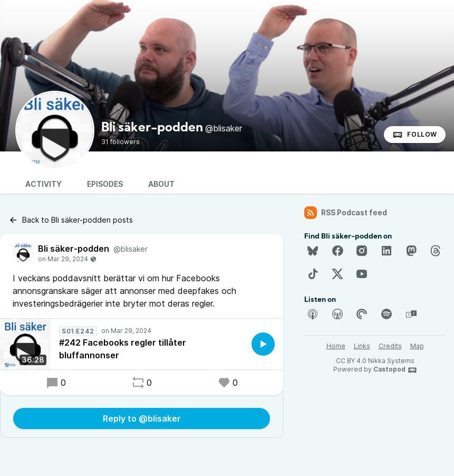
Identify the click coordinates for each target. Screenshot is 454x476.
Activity (44, 184)
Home (336, 346)
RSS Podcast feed (346, 213)
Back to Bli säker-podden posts (71, 220)
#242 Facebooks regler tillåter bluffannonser (123, 349)
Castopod (395, 370)
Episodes (105, 184)
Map (417, 346)
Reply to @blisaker (142, 418)
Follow (415, 135)
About (161, 184)
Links (362, 346)
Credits (390, 346)
